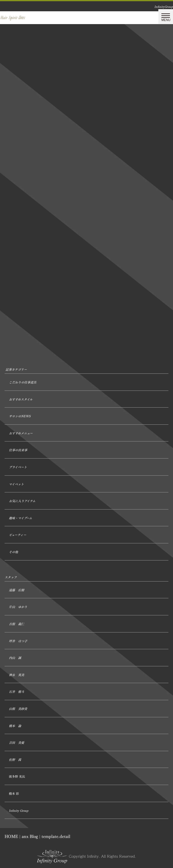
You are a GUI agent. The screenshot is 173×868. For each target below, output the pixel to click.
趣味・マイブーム (20, 518)
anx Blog (30, 836)
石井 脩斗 (17, 692)
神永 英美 (17, 675)
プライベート (18, 467)
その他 (13, 552)
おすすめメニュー (21, 433)
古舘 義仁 (17, 624)
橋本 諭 (15, 726)
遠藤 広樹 (17, 590)
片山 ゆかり (18, 607)
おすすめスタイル (21, 400)
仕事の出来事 (18, 450)
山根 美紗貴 (18, 709)
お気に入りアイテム (22, 501)
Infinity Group (19, 811)
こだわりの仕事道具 (23, 382)
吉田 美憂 (17, 743)
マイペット (16, 484)
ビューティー (18, 535)
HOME (11, 836)
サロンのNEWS (20, 416)
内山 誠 (15, 658)
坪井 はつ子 (18, 641)
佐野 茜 (15, 760)
